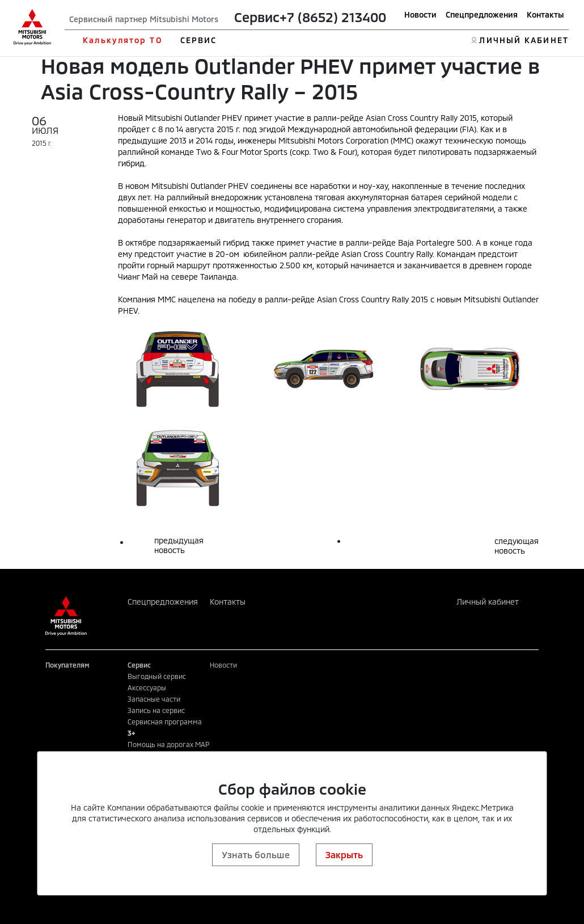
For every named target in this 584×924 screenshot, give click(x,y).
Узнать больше (256, 855)
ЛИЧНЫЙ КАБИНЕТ (524, 40)
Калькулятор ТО (122, 40)
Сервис (257, 17)
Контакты (545, 14)
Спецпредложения (482, 14)
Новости (420, 14)
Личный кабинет (488, 602)
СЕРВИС (199, 40)
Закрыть (344, 855)
